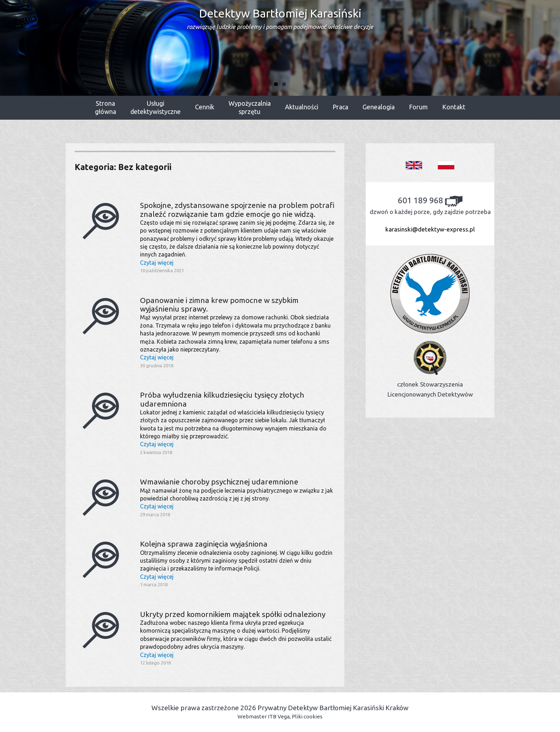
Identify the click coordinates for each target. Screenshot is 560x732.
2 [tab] (284, 84)
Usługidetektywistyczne (156, 108)
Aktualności (302, 107)
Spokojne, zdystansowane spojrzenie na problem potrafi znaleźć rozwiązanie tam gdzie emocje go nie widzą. (237, 209)
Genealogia (379, 107)
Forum (418, 107)
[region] (280, 48)
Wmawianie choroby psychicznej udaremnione (219, 482)
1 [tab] (276, 84)
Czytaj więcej (157, 263)
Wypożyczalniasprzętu (250, 108)
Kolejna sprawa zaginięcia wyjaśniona (204, 544)
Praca (340, 107)
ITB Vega (279, 716)
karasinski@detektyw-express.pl (430, 229)
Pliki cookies (307, 716)
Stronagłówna (106, 108)
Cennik (205, 107)
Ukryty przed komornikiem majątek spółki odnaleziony (233, 614)
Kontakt (454, 107)
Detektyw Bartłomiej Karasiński (280, 18)
